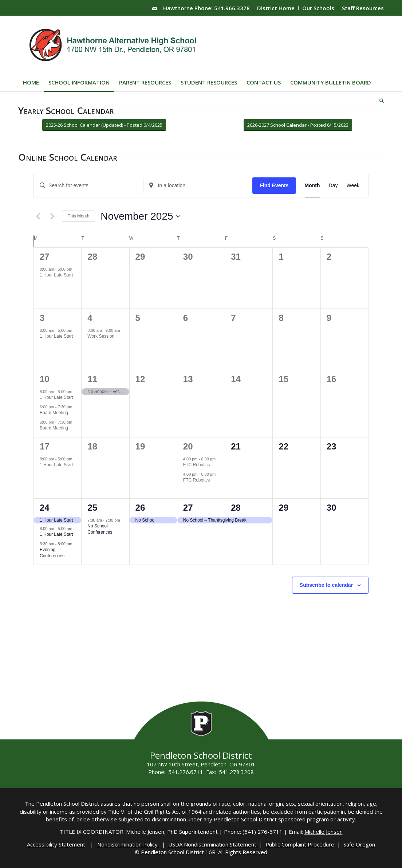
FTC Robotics (196, 465)
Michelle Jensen (324, 832)
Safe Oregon (359, 844)
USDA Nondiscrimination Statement (213, 844)
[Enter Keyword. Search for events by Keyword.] (88, 186)
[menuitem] (276, 8)
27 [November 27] (188, 508)
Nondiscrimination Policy (128, 844)
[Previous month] (38, 216)
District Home (276, 8)
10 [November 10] (45, 379)
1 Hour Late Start (56, 275)
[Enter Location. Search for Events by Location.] (198, 186)
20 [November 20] (188, 446)
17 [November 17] (45, 446)
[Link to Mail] (155, 8)
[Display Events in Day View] (333, 186)
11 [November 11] (92, 379)
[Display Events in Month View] (312, 186)
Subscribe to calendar (326, 585)
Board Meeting (54, 413)
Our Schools (318, 8)
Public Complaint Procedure (300, 844)
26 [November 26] (140, 508)
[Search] (379, 101)
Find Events (274, 185)
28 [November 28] (236, 508)
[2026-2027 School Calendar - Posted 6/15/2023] (298, 125)
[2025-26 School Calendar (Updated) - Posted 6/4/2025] (104, 125)
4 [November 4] (90, 318)
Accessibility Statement (56, 844)
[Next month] (52, 216)
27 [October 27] (45, 257)
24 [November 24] (45, 508)
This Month (78, 216)
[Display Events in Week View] (353, 186)
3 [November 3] (42, 318)
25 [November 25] (92, 508)
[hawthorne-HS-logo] (114, 44)
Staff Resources (363, 8)
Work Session (101, 336)
